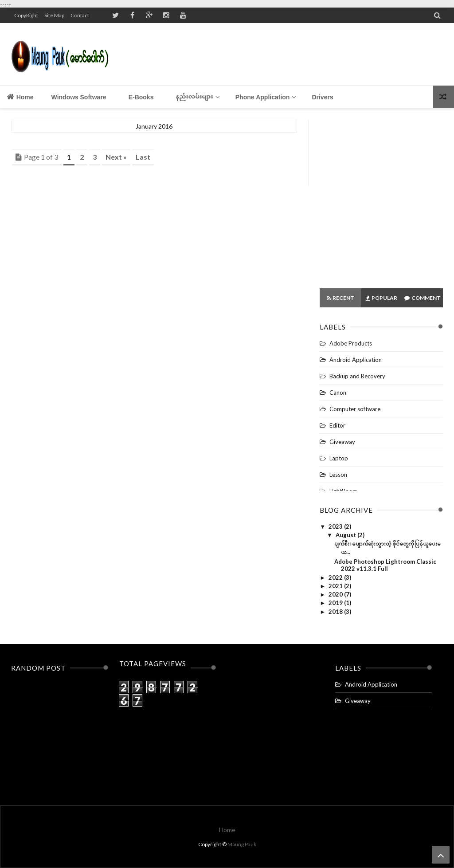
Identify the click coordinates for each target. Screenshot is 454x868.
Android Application (356, 360)
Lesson (338, 475)
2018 (336, 612)
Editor (337, 425)
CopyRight (26, 15)
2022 (336, 577)
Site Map (54, 15)
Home (20, 97)
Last (143, 157)
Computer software (355, 409)
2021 (336, 586)
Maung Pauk (242, 844)
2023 (336, 526)
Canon (338, 393)
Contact (80, 15)
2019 (336, 603)
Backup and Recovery (357, 376)
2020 (336, 594)
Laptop (339, 458)
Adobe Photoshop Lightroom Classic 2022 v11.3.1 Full (385, 565)
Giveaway (342, 442)
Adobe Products (351, 343)
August (346, 535)
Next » (116, 157)
